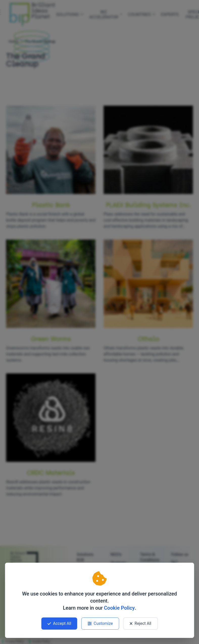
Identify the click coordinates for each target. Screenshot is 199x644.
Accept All (59, 623)
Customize (100, 623)
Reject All (140, 623)
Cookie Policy (119, 608)
